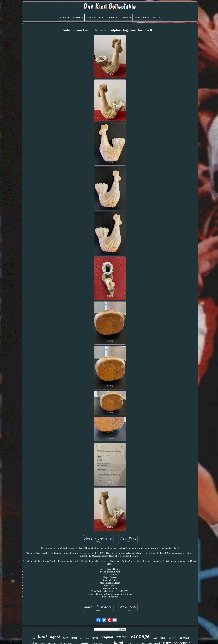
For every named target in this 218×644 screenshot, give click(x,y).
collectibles (173, 638)
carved (95, 638)
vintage (140, 637)
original (107, 637)
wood (155, 638)
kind (42, 636)
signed (55, 637)
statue (162, 638)
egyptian (184, 638)
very (65, 638)
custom (122, 637)
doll (88, 638)
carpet (74, 638)
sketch (33, 638)
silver (82, 638)
